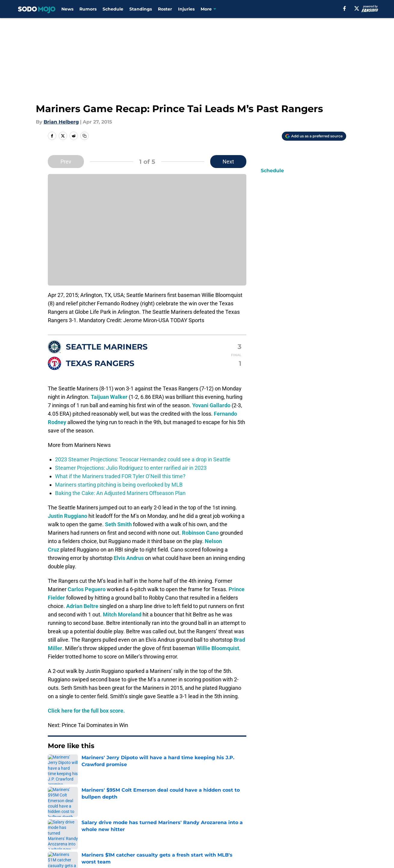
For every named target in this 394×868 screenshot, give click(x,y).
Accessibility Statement (140, 842)
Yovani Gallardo (211, 405)
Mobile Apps (329, 819)
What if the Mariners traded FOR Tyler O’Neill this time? (120, 476)
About (56, 819)
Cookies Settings (270, 842)
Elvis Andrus (129, 558)
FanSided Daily (66, 831)
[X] (357, 8)
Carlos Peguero (87, 589)
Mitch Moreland (122, 614)
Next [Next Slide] (228, 162)
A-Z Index (204, 842)
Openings (123, 819)
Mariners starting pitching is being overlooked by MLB (119, 485)
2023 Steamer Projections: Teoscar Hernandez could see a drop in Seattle (143, 459)
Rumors (88, 9)
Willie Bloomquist (218, 648)
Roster (165, 9)
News (67, 9)
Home (54, 777)
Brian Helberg (61, 122)
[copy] (85, 136)
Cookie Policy (330, 831)
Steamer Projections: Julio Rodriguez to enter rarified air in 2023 (131, 468)
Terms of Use (266, 831)
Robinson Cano (200, 533)
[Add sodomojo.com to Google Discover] (314, 136)
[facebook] (345, 8)
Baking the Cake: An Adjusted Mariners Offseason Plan (120, 493)
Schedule (113, 9)
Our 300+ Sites (267, 819)
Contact (202, 819)
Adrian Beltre (82, 606)
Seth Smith (118, 524)
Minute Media (40, 858)
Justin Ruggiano (68, 516)
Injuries (186, 9)
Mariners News (84, 777)
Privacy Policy (209, 831)
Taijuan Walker (109, 397)
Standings (141, 9)
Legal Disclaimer (68, 842)
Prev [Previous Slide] (66, 162)
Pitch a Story (127, 831)
